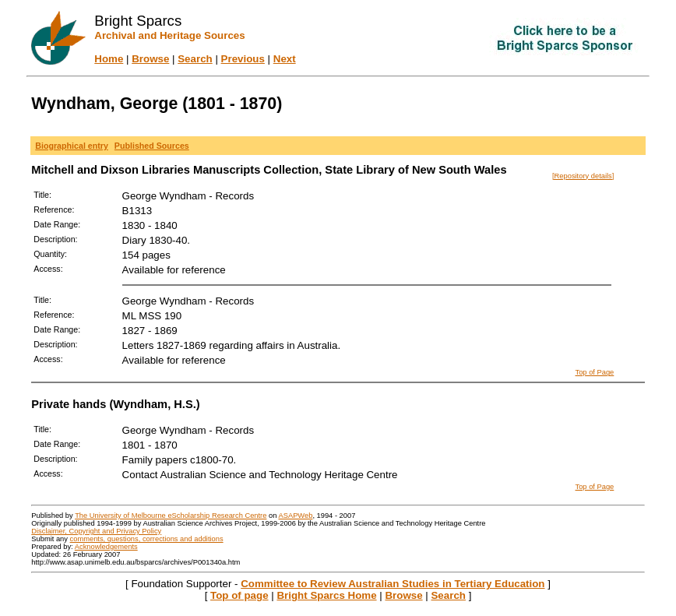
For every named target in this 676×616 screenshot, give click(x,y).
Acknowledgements (106, 547)
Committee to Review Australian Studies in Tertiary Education (393, 584)
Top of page (239, 595)
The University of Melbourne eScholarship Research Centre (171, 516)
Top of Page (595, 372)
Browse (150, 59)
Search (195, 59)
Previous (243, 59)
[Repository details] (583, 176)
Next (285, 59)
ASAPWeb (295, 516)
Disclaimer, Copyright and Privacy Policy (96, 531)
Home (109, 59)
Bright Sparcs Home (326, 595)
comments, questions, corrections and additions (147, 539)
